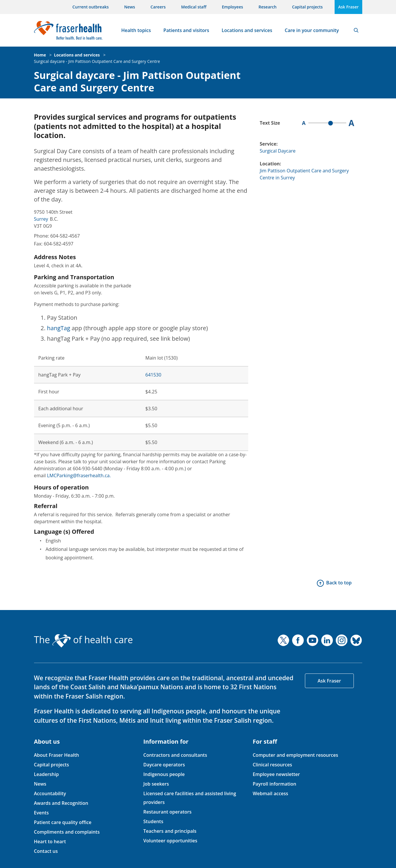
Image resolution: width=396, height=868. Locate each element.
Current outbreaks (91, 7)
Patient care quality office (63, 822)
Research (268, 7)
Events (41, 813)
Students (153, 821)
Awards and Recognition (61, 803)
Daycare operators (164, 765)
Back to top (339, 583)
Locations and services (247, 30)
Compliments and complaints (67, 832)
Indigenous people (164, 774)
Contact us (46, 851)
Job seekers (156, 784)
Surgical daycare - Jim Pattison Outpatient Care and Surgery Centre (97, 61)
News (130, 7)
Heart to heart (50, 842)
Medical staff (194, 7)
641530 (153, 375)
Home (40, 55)
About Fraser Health (57, 755)
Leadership (47, 774)
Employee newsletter (276, 774)
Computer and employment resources (295, 755)
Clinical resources (272, 765)
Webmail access (270, 793)
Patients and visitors (186, 30)
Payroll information (274, 784)
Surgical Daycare (278, 151)
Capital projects (307, 7)
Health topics (136, 30)
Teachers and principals (170, 831)
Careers (158, 7)
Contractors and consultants (175, 755)
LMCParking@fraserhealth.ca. (79, 475)
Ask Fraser (348, 7)
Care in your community (312, 30)
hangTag (59, 328)
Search (356, 30)
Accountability (50, 793)
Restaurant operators (167, 812)
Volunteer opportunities (170, 841)
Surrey (41, 219)
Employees (233, 7)
